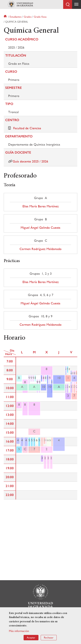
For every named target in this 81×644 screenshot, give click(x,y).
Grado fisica (40, 17)
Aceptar (31, 638)
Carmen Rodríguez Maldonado (40, 249)
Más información (19, 631)
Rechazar (49, 638)
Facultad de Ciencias (27, 128)
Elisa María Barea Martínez (41, 206)
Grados (28, 17)
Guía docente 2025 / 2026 (30, 161)
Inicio (6, 17)
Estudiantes (16, 17)
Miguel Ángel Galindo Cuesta (40, 228)
